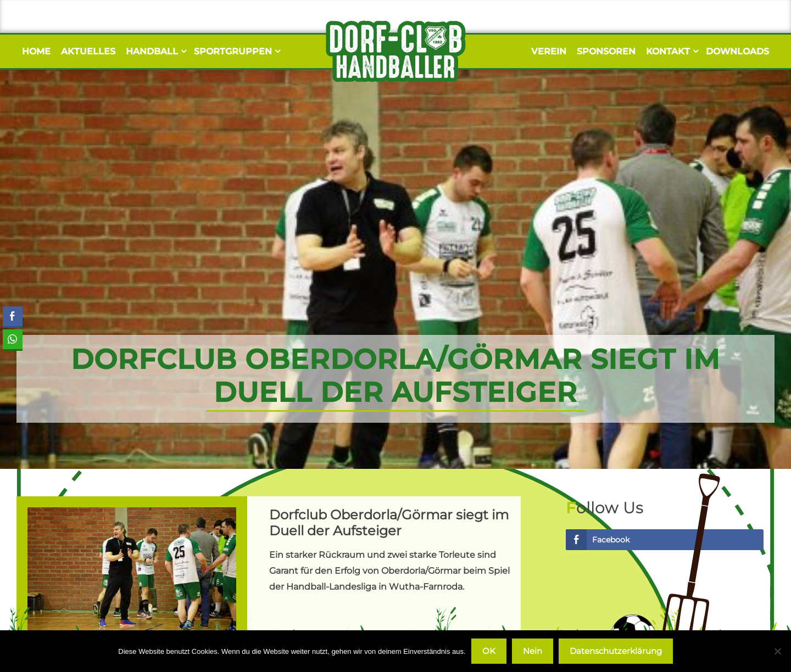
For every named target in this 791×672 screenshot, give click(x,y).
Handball (155, 51)
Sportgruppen (236, 51)
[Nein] (777, 651)
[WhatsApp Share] (12, 339)
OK (489, 651)
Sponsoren (606, 51)
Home (36, 51)
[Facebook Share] (13, 316)
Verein (549, 51)
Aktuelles (88, 51)
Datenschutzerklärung (616, 651)
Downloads (737, 51)
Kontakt (671, 51)
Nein (533, 651)
